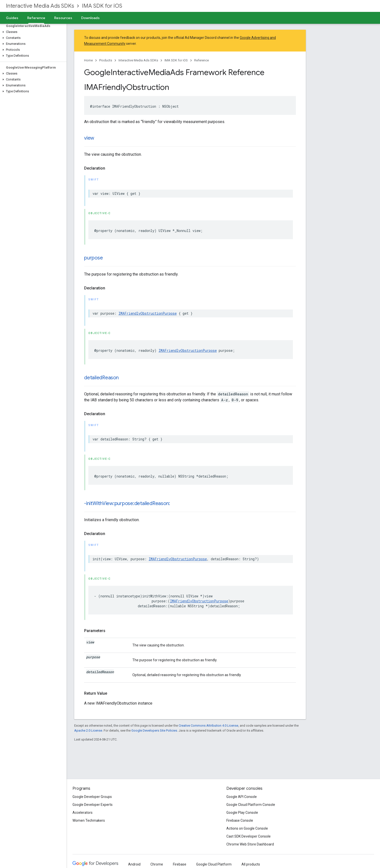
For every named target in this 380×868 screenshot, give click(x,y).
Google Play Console (242, 813)
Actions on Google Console (247, 828)
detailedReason (101, 378)
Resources (63, 18)
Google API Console (242, 797)
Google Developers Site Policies (154, 730)
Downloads (90, 18)
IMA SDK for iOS (102, 6)
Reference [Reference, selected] (36, 18)
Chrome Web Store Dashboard (250, 844)
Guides (12, 18)
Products (106, 60)
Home (88, 60)
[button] (32, 32)
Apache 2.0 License (88, 730)
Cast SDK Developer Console (249, 836)
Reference (202, 60)
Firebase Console (240, 820)
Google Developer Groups (92, 797)
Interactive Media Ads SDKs (40, 6)
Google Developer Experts (93, 805)
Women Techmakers (89, 820)
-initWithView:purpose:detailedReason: (127, 503)
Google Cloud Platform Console (251, 805)
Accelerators (83, 813)
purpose (93, 258)
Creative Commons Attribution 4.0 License (208, 726)
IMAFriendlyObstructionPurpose (148, 313)
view (89, 138)
